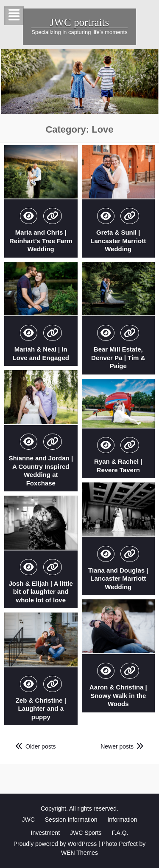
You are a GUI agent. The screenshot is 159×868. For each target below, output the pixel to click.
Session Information (71, 820)
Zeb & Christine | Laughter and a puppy (41, 709)
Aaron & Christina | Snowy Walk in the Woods (118, 695)
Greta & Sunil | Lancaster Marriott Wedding (118, 241)
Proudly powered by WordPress (55, 844)
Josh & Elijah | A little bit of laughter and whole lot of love (41, 592)
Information (122, 820)
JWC (28, 820)
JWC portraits (80, 22)
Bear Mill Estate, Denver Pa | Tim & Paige (118, 357)
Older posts (41, 746)
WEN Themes (79, 853)
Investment (45, 833)
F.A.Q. (120, 833)
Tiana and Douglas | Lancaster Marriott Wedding (118, 579)
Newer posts (117, 746)
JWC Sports (86, 833)
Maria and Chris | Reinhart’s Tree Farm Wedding (41, 241)
